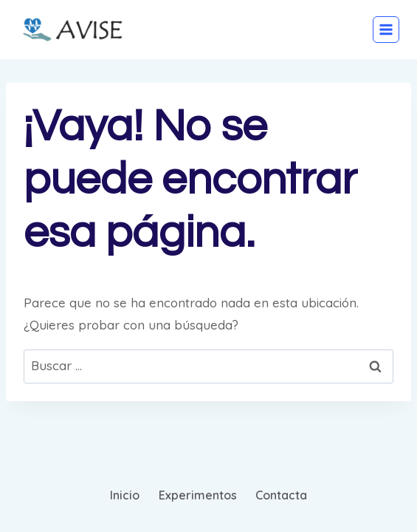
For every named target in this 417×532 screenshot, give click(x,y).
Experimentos (198, 495)
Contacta (281, 495)
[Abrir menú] (386, 30)
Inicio (125, 495)
